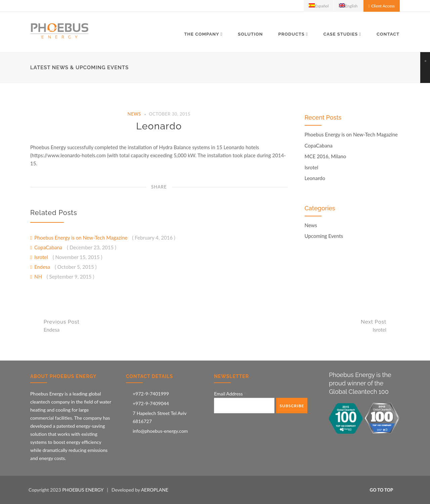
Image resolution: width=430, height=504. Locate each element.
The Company (202, 34)
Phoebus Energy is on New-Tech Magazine (81, 238)
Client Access (383, 6)
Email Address (230, 394)
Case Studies (340, 34)
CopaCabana (49, 247)
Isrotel (42, 257)
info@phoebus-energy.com (160, 431)
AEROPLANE (155, 490)
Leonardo (159, 126)
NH (39, 277)
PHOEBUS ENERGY (83, 490)
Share (159, 187)
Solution (250, 34)
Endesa (43, 267)
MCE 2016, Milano (326, 156)
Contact (388, 34)
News (134, 114)
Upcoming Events (324, 236)
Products (291, 34)
